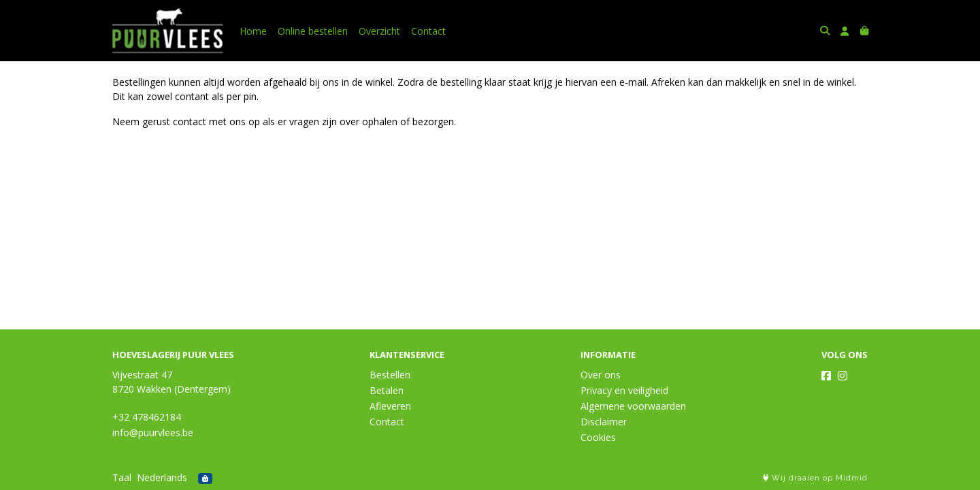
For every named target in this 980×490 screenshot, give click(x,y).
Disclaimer (604, 422)
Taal (122, 477)
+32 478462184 (147, 417)
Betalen (387, 390)
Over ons (601, 375)
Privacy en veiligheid (624, 390)
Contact (428, 31)
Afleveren (390, 406)
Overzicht (379, 31)
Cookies (598, 437)
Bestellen (390, 375)
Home (253, 31)
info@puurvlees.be (153, 432)
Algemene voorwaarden (633, 406)
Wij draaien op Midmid (815, 478)
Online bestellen (313, 31)
